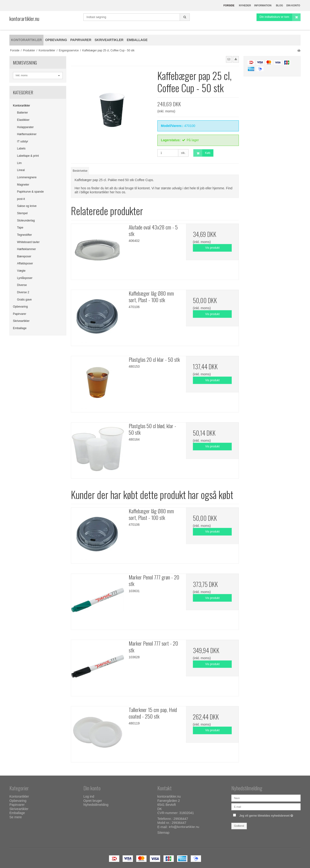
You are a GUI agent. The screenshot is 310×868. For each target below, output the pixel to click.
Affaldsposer (25, 263)
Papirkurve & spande (31, 192)
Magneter (23, 185)
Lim (19, 163)
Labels (21, 148)
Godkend (239, 826)
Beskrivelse (80, 171)
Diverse (22, 285)
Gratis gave (25, 300)
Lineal (21, 170)
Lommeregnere (27, 177)
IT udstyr (23, 141)
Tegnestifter (25, 235)
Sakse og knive (27, 206)
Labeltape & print (28, 156)
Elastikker (23, 120)
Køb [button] (202, 153)
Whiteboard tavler (28, 242)
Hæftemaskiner (27, 134)
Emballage (20, 328)
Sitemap (163, 833)
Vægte (21, 271)
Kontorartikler (21, 106)
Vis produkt (212, 248)
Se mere (16, 817)
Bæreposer (24, 256)
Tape (20, 228)
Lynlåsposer (25, 278)
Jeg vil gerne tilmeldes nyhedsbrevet (267, 815)
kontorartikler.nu (24, 19)
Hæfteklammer (27, 249)
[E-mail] (266, 807)
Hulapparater (25, 127)
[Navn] (266, 798)
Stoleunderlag (26, 221)
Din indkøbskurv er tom (280, 20)
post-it (21, 199)
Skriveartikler (21, 321)
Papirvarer (20, 314)
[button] (229, 59)
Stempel (22, 213)
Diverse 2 (23, 292)
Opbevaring (20, 307)
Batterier (23, 113)
